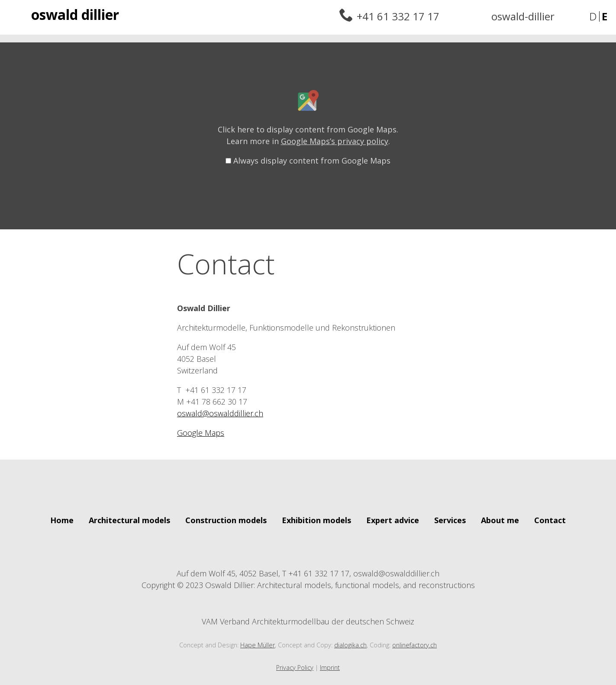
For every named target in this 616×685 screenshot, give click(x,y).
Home (62, 520)
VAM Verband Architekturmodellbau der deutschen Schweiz (308, 615)
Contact (550, 520)
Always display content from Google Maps (312, 161)
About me (500, 520)
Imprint (330, 667)
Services (450, 520)
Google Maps (201, 433)
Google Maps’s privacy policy (335, 141)
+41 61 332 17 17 (398, 16)
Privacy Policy (295, 667)
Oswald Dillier (75, 14)
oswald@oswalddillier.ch (220, 413)
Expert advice (393, 520)
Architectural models (129, 520)
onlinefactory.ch (414, 645)
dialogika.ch (350, 645)
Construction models (226, 520)
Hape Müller (258, 645)
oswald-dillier (523, 16)
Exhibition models (316, 520)
